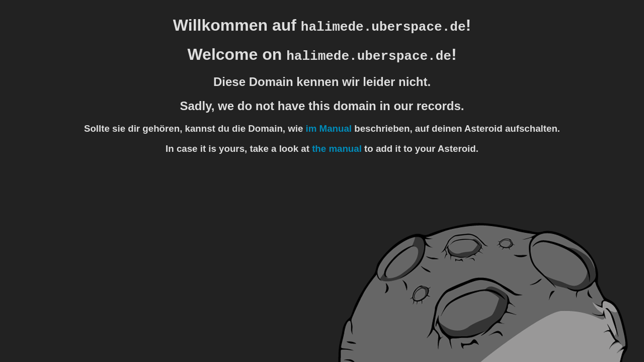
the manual (337, 149)
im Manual (329, 128)
